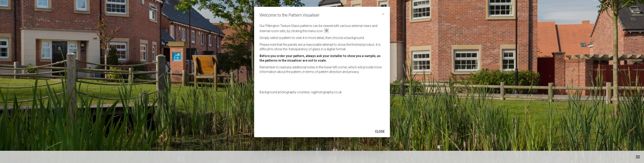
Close (380, 132)
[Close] (383, 14)
